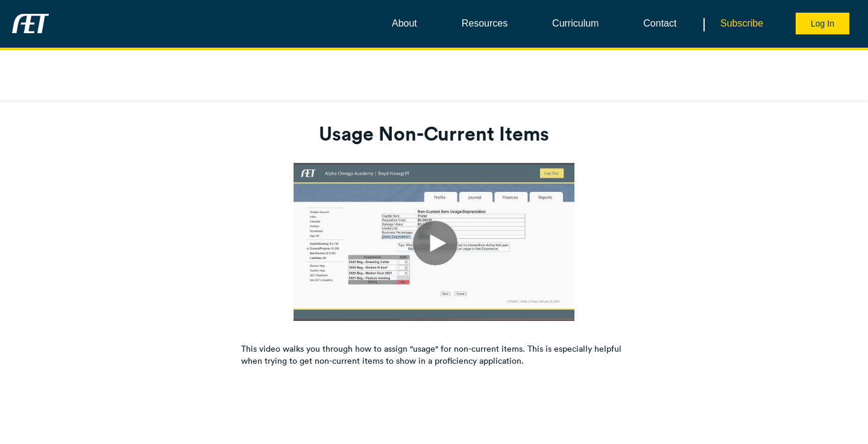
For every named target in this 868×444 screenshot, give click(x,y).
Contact (660, 23)
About (404, 23)
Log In (822, 24)
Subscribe (742, 23)
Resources (485, 23)
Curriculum (575, 23)
